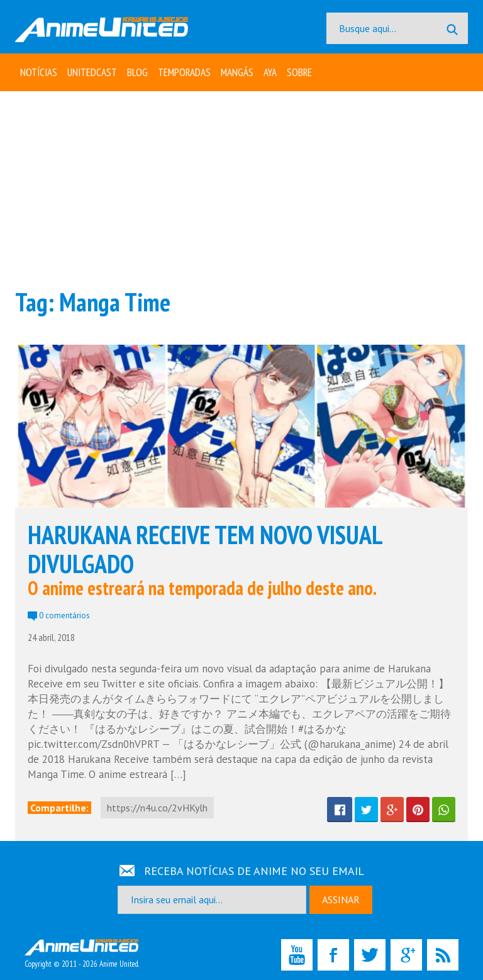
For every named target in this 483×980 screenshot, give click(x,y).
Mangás (237, 72)
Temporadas (184, 72)
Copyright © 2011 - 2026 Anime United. (82, 954)
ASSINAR (341, 899)
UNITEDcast (92, 72)
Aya (270, 72)
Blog (137, 72)
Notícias (39, 72)
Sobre (299, 72)
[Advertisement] (241, 189)
